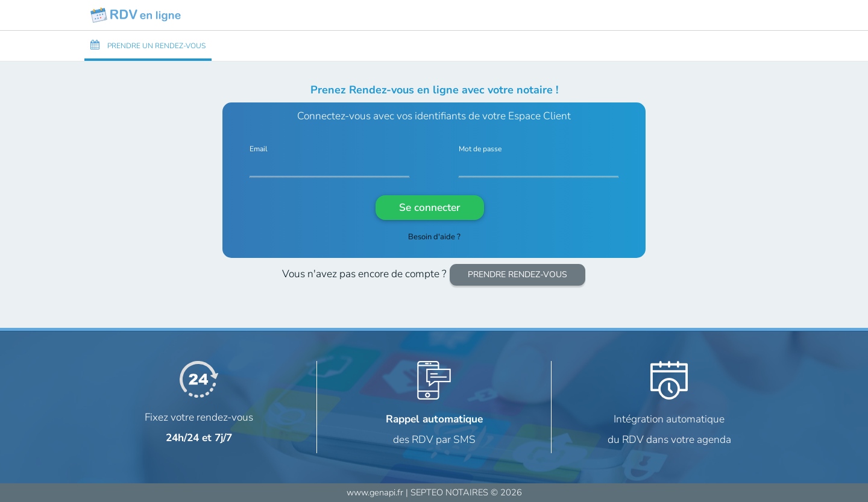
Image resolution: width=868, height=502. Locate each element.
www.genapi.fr (375, 492)
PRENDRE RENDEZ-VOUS (517, 275)
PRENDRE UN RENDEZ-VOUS (148, 45)
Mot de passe (480, 149)
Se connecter (429, 207)
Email (259, 149)
